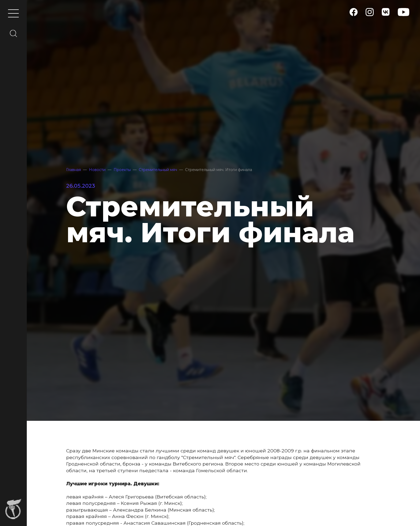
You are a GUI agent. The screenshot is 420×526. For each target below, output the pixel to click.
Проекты (122, 170)
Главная (74, 170)
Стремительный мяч (158, 170)
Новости (97, 170)
